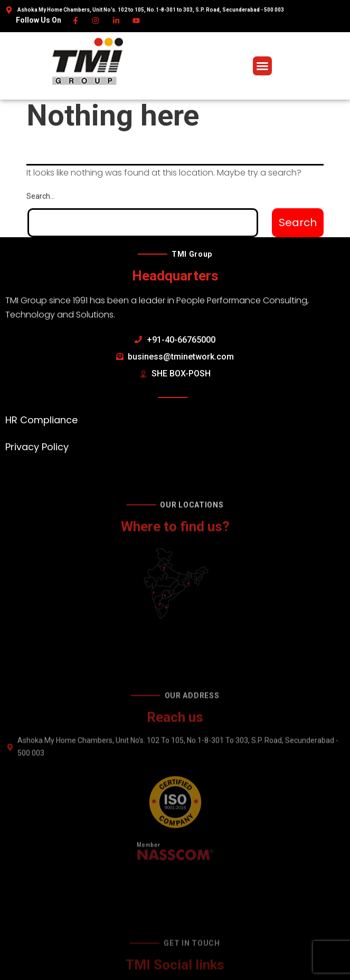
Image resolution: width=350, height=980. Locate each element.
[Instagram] (96, 21)
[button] (262, 66)
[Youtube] (137, 21)
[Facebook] (76, 21)
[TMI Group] (88, 61)
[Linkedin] (116, 21)
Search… (41, 196)
